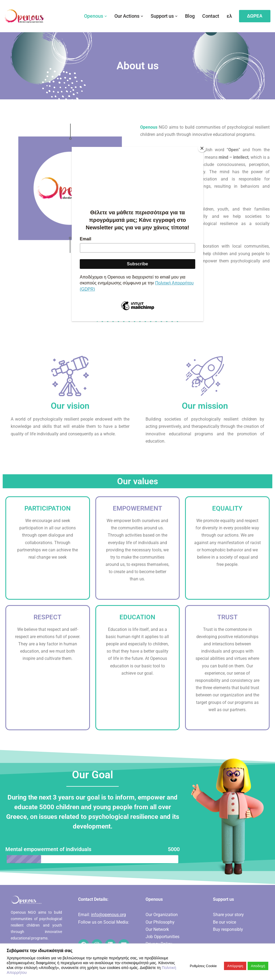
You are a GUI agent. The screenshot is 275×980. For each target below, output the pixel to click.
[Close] (202, 148)
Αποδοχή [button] (258, 966)
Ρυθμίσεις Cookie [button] (203, 966)
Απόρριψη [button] (235, 966)
